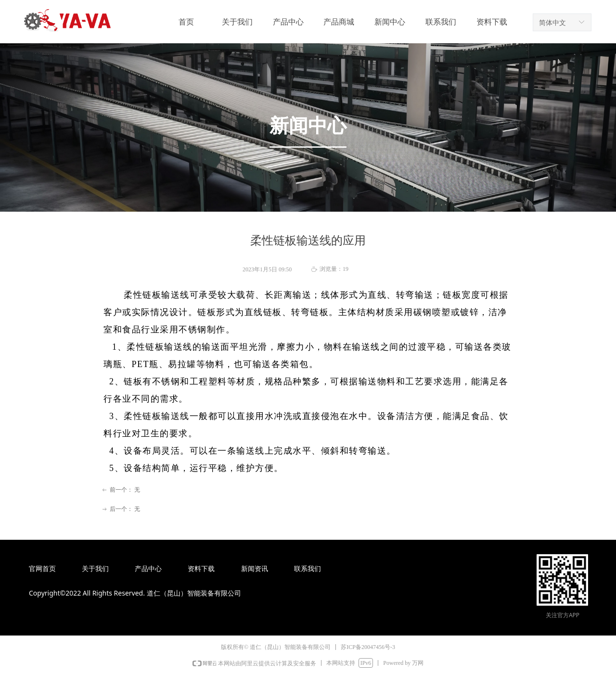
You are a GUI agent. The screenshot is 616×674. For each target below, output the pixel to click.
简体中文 (552, 22)
